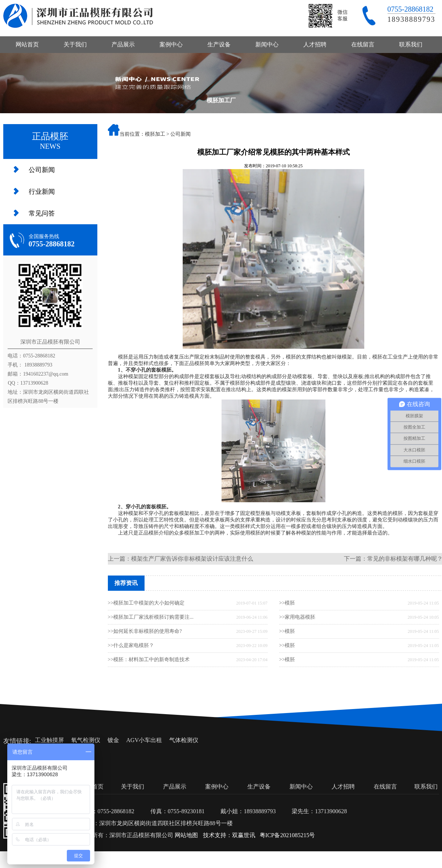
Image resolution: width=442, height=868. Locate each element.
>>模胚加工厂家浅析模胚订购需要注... (151, 617)
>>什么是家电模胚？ (131, 645)
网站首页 (27, 44)
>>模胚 (287, 603)
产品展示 (123, 44)
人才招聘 (315, 44)
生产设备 (219, 44)
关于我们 (75, 44)
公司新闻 (42, 170)
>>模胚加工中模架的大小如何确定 (146, 603)
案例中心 (171, 44)
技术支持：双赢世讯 (229, 835)
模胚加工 (155, 134)
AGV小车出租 (144, 740)
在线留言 (363, 44)
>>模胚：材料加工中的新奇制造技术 (149, 660)
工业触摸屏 (49, 740)
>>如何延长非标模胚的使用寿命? (145, 631)
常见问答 (42, 213)
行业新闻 (42, 192)
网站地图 (186, 835)
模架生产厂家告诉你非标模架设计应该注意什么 (192, 559)
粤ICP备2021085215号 (287, 835)
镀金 (113, 740)
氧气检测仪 (86, 740)
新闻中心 (267, 44)
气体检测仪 (184, 740)
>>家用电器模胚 (297, 617)
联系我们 (411, 44)
